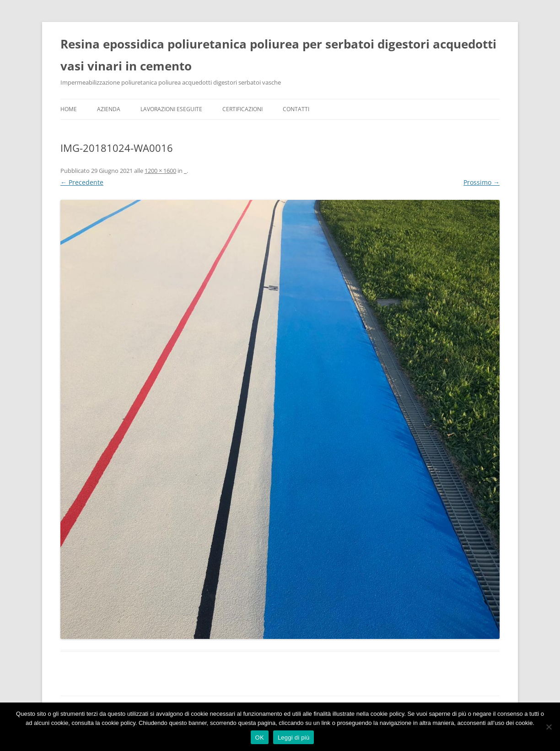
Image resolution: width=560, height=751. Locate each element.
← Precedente (82, 182)
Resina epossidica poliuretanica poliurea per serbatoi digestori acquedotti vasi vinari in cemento (278, 55)
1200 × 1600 (160, 171)
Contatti (296, 109)
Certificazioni (242, 109)
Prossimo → (482, 182)
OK (260, 738)
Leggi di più (294, 738)
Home (69, 109)
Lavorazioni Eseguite (171, 109)
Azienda (109, 109)
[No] (549, 727)
